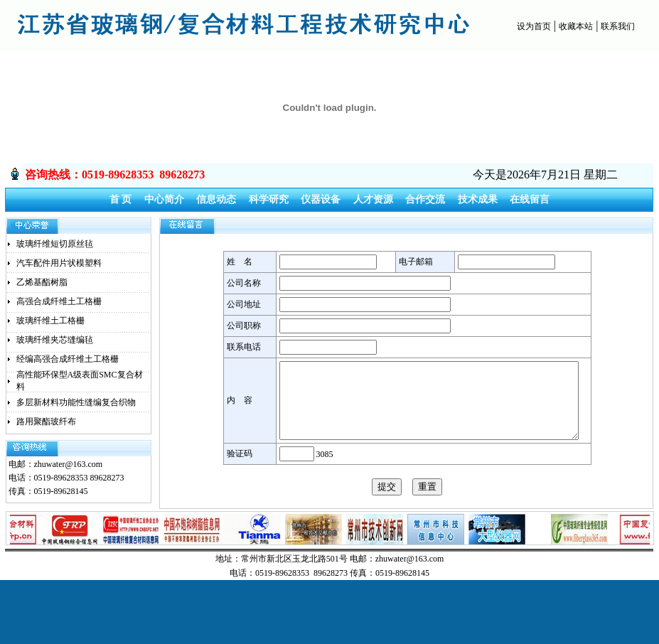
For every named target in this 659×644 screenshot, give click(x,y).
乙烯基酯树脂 (42, 282)
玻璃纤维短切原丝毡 (55, 244)
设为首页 (534, 26)
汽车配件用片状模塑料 (59, 263)
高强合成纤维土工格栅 (59, 301)
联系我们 (618, 26)
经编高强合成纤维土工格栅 (68, 359)
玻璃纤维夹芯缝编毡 (55, 340)
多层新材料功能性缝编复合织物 (76, 402)
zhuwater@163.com (69, 464)
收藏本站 (576, 26)
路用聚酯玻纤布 (46, 422)
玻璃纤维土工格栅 (50, 321)
